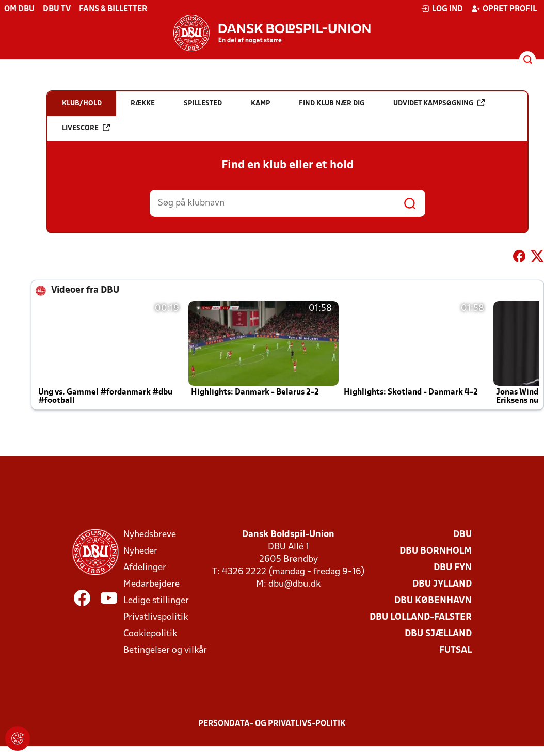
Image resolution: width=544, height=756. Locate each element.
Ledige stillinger (156, 601)
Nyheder (140, 551)
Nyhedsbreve (150, 535)
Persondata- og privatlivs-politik (272, 724)
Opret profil (504, 9)
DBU (462, 535)
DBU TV (57, 9)
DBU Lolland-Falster (421, 617)
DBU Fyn (453, 568)
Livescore (86, 128)
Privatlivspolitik (156, 617)
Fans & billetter (113, 9)
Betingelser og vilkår (165, 650)
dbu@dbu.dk (294, 584)
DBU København (433, 601)
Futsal (455, 650)
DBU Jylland (442, 584)
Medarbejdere (151, 584)
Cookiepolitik (150, 634)
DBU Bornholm (436, 551)
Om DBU (19, 9)
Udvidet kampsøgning (439, 103)
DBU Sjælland (438, 634)
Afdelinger (145, 568)
